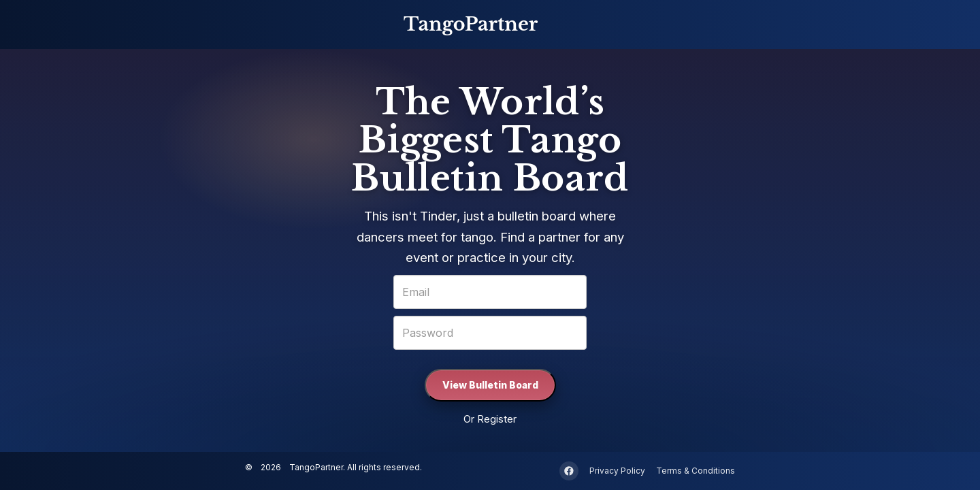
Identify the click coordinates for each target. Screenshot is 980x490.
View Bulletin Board (490, 385)
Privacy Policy (617, 471)
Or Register (490, 419)
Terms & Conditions (696, 471)
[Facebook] (569, 471)
